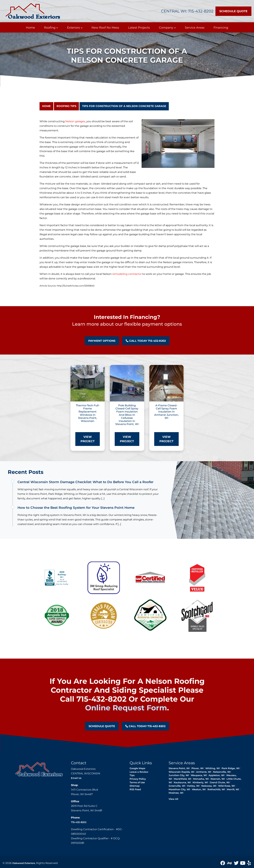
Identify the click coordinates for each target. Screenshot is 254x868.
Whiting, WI (213, 768)
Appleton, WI (217, 775)
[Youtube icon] (243, 863)
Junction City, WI (179, 775)
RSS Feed (135, 789)
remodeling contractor (127, 274)
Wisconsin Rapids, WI (182, 772)
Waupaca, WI (199, 775)
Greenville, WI (177, 786)
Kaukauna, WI (182, 782)
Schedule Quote (233, 11)
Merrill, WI (233, 789)
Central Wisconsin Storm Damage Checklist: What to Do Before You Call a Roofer (85, 482)
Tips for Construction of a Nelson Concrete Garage (124, 106)
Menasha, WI (201, 779)
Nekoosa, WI (209, 786)
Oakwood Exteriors (24, 863)
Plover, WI (198, 768)
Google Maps (137, 768)
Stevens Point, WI (179, 768)
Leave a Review (139, 772)
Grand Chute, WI (220, 782)
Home (46, 106)
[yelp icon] (249, 863)
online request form (126, 708)
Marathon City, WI (179, 789)
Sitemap (135, 786)
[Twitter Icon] (237, 863)
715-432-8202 (79, 822)
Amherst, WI (204, 772)
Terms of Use (137, 782)
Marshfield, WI (183, 779)
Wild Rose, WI (227, 786)
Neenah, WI (218, 779)
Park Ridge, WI (231, 768)
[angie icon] (230, 863)
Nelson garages (75, 121)
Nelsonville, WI (222, 772)
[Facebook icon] (223, 863)
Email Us (76, 778)
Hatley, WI (193, 786)
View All (173, 799)
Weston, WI (199, 789)
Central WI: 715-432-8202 (187, 11)
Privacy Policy (138, 779)
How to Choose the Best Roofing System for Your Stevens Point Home (76, 508)
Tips (132, 775)
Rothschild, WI (216, 789)
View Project (88, 439)
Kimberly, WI (200, 782)
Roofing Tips (66, 106)
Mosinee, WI (176, 793)
